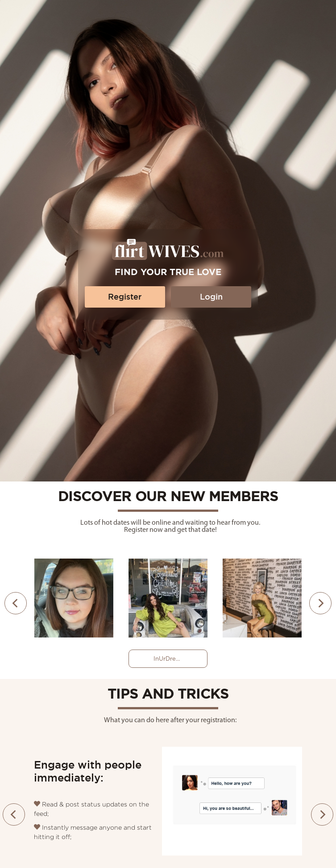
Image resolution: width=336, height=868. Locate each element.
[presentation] (16, 603)
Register (125, 297)
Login (211, 297)
